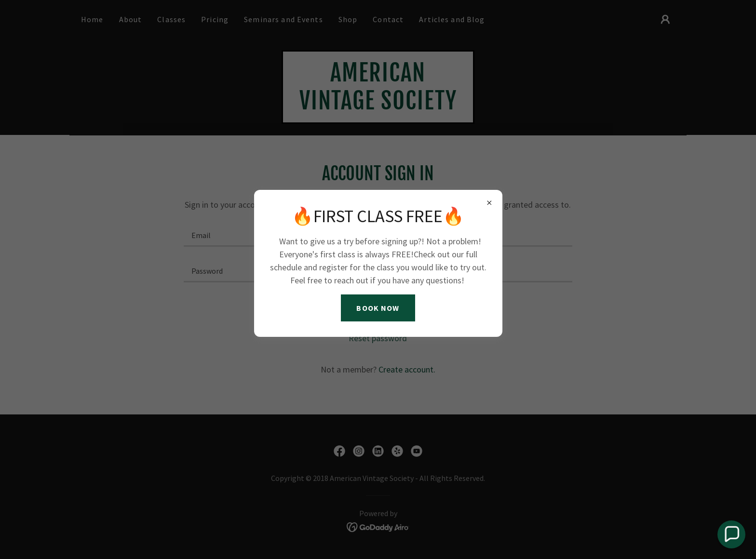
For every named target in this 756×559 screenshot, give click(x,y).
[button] (731, 534)
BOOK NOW (378, 308)
